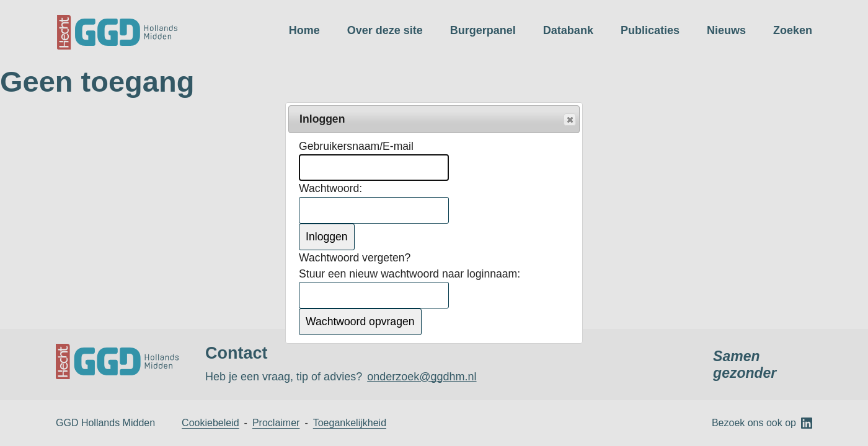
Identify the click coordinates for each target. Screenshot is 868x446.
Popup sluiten (569, 120)
